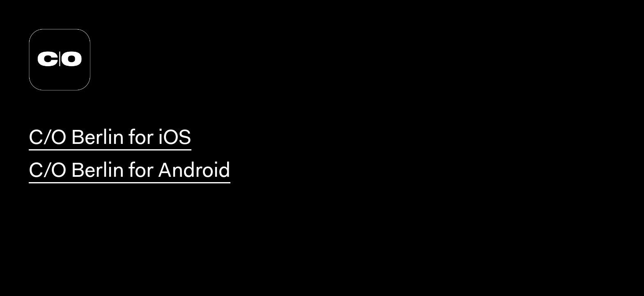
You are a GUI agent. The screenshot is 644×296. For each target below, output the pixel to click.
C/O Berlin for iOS (110, 139)
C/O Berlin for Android (130, 172)
